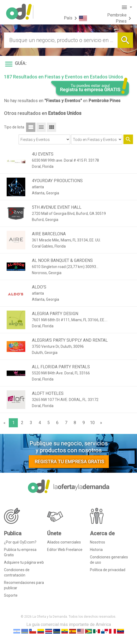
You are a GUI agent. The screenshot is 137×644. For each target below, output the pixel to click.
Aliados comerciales (64, 542)
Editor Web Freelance (65, 550)
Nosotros (97, 542)
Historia (96, 550)
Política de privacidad (108, 570)
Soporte (11, 595)
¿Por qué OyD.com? (20, 542)
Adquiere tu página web (24, 562)
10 (92, 423)
